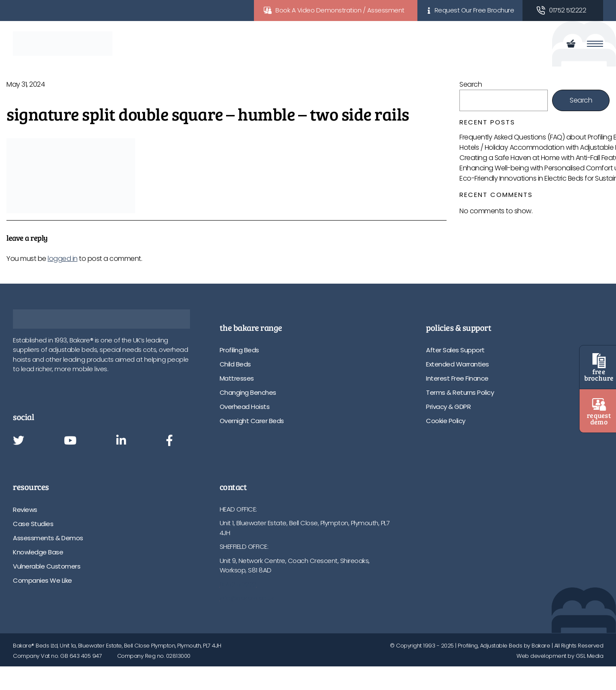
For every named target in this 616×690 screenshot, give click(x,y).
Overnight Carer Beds (252, 421)
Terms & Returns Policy (460, 392)
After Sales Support (455, 350)
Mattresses (237, 378)
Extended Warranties (457, 364)
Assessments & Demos (48, 538)
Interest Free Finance (457, 378)
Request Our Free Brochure (474, 10)
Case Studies (33, 524)
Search (471, 84)
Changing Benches (248, 392)
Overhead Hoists (245, 407)
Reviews (25, 510)
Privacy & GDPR (448, 407)
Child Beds (235, 364)
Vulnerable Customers (47, 566)
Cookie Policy (446, 421)
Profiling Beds (239, 350)
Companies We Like (42, 580)
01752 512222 (568, 10)
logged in (63, 259)
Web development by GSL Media (560, 656)
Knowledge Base (38, 552)
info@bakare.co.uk (247, 598)
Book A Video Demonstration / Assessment (340, 10)
